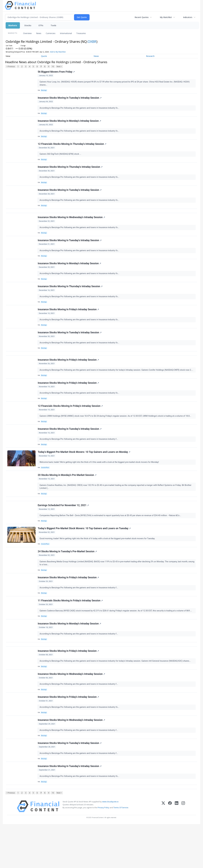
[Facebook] (170, 850)
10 (53, 66)
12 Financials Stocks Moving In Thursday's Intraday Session (72, 148)
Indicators (188, 17)
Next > (59, 66)
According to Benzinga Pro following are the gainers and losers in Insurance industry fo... (80, 110)
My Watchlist (166, 17)
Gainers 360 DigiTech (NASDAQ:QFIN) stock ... (61, 158)
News (39, 33)
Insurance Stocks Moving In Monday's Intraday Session (70, 124)
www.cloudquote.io (110, 845)
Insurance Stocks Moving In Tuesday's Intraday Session (70, 99)
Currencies (51, 33)
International (66, 33)
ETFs (41, 25)
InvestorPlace (46, 491)
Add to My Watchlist (58, 52)
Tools (53, 25)
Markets (13, 25)
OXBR (92, 41)
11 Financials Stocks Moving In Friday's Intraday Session (71, 632)
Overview (27, 33)
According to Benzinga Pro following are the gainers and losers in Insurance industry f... (79, 461)
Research (150, 56)
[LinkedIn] (177, 850)
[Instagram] (183, 850)
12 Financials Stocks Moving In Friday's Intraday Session (71, 426)
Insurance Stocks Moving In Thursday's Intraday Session (70, 173)
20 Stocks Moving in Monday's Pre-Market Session (67, 499)
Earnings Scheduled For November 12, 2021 (64, 532)
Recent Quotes (142, 17)
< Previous (11, 66)
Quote (44, 56)
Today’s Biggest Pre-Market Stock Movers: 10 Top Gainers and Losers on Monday (84, 475)
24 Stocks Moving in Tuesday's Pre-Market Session (68, 581)
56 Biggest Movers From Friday (57, 72)
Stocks (28, 25)
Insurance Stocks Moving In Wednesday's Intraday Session (72, 226)
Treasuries (81, 33)
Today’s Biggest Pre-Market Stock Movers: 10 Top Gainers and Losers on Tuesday (85, 556)
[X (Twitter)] (163, 850)
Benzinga (45, 91)
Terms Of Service (121, 851)
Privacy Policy (103, 851)
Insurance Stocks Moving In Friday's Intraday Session (69, 324)
